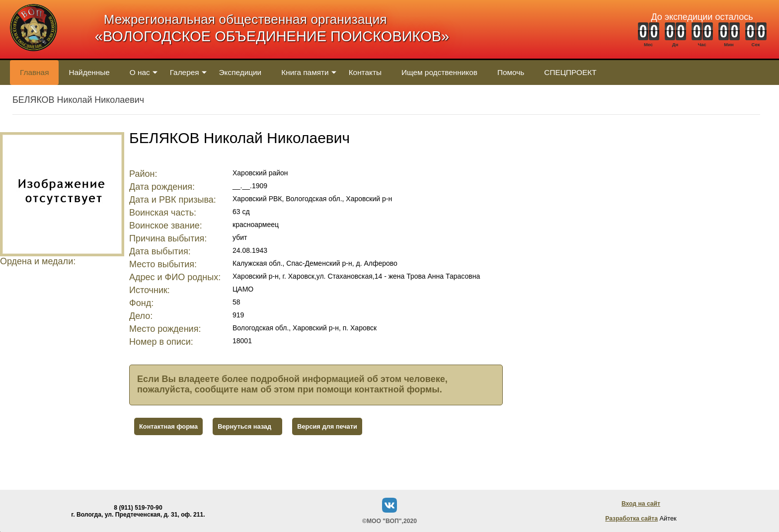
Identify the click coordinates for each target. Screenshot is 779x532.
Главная (34, 72)
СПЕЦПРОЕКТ (570, 72)
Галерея (185, 72)
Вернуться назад (244, 426)
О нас (140, 72)
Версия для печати (327, 426)
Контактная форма (168, 426)
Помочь (511, 72)
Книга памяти (305, 72)
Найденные (89, 72)
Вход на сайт (641, 504)
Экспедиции (240, 72)
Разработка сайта (631, 519)
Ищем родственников (439, 72)
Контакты (365, 72)
